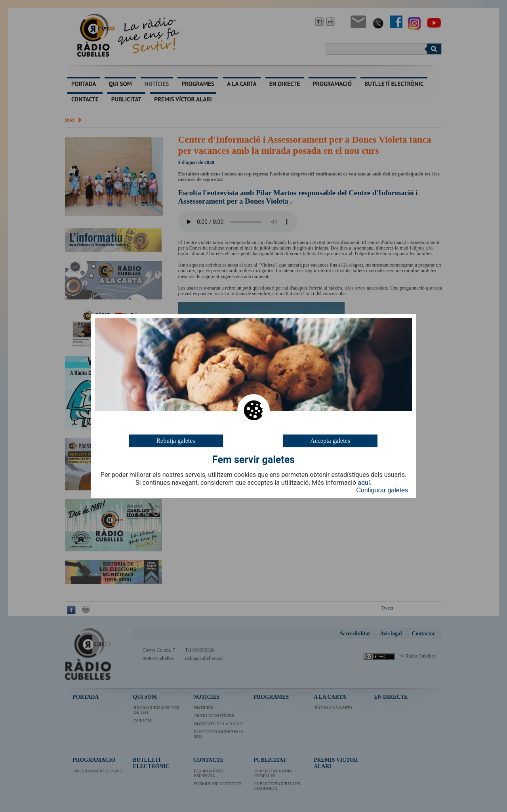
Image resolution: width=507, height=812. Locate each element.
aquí (364, 483)
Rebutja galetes (175, 441)
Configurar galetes (382, 490)
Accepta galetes (330, 441)
